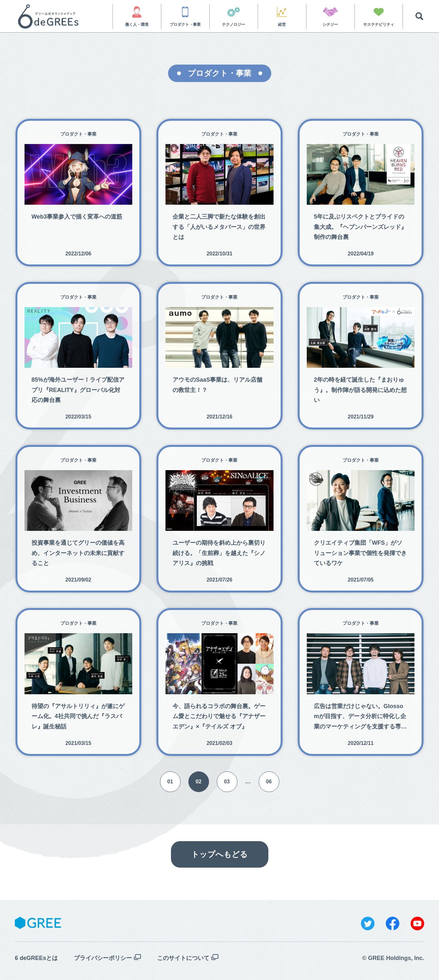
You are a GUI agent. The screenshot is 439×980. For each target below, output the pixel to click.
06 (269, 782)
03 (227, 782)
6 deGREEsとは (36, 958)
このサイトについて (183, 958)
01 (170, 782)
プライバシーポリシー (103, 958)
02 (199, 782)
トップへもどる (219, 854)
